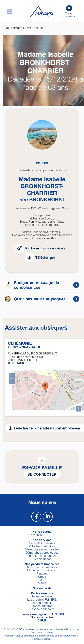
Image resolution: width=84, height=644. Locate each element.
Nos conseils (42, 587)
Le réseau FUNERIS (42, 533)
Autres (42, 582)
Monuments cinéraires (42, 569)
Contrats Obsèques (42, 542)
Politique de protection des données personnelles (51, 634)
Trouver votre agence (69, 11)
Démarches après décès (42, 551)
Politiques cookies (42, 638)
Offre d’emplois (42, 601)
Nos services (13, 28)
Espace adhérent (42, 605)
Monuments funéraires (42, 566)
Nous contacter (42, 616)
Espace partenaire (42, 608)
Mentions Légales (14, 634)
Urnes (42, 575)
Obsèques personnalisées (42, 548)
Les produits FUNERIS (42, 598)
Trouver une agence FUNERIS (42, 613)
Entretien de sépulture (42, 554)
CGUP (42, 619)
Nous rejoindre (42, 595)
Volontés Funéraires (42, 545)
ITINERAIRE (17, 363)
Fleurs (42, 578)
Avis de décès (42, 558)
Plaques (42, 572)
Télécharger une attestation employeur (45, 427)
